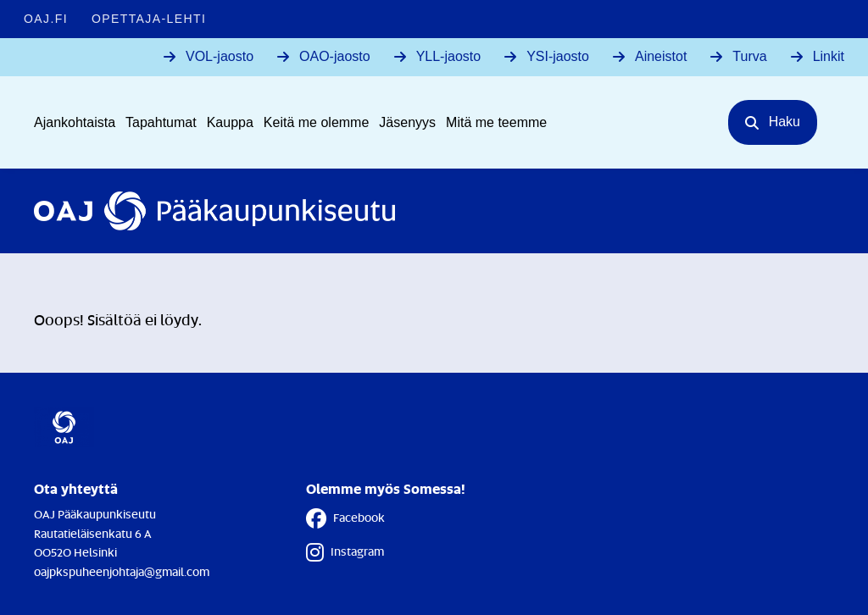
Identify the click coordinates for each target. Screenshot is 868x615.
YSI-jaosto (558, 56)
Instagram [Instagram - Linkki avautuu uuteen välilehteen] (345, 552)
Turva (749, 56)
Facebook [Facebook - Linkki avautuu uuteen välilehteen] (345, 518)
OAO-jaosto (335, 56)
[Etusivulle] (214, 211)
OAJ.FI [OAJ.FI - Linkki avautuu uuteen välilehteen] (46, 19)
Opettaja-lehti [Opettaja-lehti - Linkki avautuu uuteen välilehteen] (149, 19)
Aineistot (661, 56)
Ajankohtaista (75, 122)
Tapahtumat (161, 122)
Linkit (829, 56)
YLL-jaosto (449, 56)
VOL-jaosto (220, 56)
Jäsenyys (407, 122)
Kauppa (230, 122)
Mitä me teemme (496, 122)
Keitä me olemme (317, 122)
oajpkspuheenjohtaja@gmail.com (122, 571)
